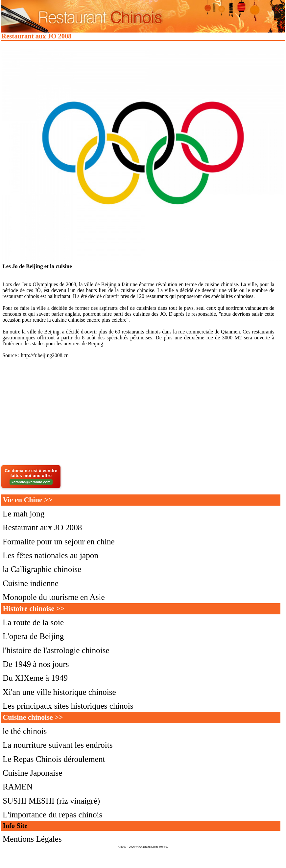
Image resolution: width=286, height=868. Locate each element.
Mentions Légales (32, 839)
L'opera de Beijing (33, 636)
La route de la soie (33, 622)
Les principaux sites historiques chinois (68, 706)
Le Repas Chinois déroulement (54, 759)
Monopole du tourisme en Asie (54, 597)
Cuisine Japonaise (32, 773)
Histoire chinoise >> (33, 609)
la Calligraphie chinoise (42, 569)
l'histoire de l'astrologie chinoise (56, 650)
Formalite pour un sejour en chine (59, 542)
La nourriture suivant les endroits (58, 745)
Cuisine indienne (31, 583)
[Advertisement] (143, 413)
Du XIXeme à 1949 (35, 678)
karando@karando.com (31, 482)
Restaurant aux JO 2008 (42, 527)
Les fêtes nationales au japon (50, 555)
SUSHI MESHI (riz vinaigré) (51, 801)
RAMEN (18, 787)
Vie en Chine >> (27, 500)
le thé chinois (25, 731)
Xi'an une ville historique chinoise (59, 692)
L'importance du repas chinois (52, 815)
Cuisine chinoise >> (33, 717)
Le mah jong (24, 514)
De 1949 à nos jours (36, 664)
